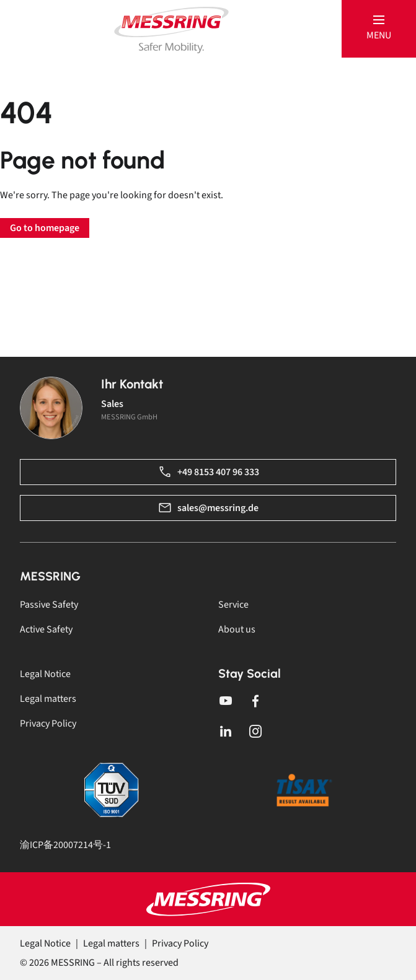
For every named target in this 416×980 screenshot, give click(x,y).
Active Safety (46, 629)
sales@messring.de (208, 508)
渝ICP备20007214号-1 (65, 845)
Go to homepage (45, 228)
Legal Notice (45, 674)
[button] (379, 29)
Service (233, 605)
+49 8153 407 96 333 (208, 472)
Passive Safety (49, 605)
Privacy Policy (48, 724)
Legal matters (48, 699)
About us (237, 629)
